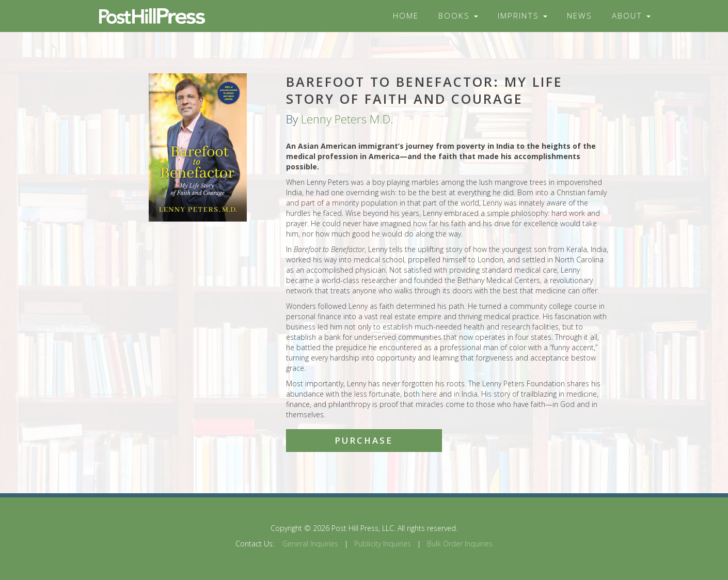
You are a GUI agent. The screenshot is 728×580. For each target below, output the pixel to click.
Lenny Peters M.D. (347, 119)
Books (458, 16)
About (631, 16)
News (580, 16)
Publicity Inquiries (383, 544)
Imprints (523, 16)
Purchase (364, 440)
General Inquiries (310, 544)
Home (406, 16)
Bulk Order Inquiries (460, 544)
